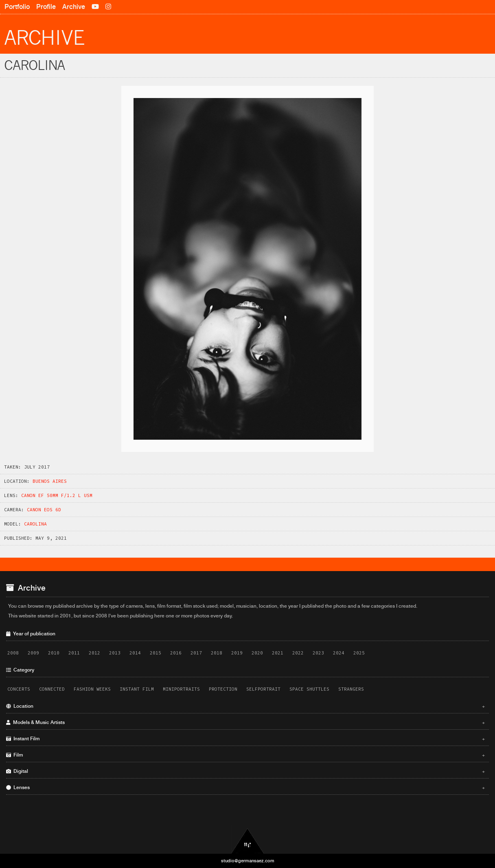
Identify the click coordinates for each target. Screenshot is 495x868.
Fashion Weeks (92, 689)
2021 (278, 653)
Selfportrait (263, 689)
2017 (196, 653)
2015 (156, 653)
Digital (245, 771)
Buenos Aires (50, 481)
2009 (33, 653)
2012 (94, 653)
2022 (298, 653)
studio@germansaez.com (248, 861)
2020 (257, 653)
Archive (74, 7)
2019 (237, 653)
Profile (46, 7)
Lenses (245, 787)
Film (245, 755)
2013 (115, 653)
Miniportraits (181, 689)
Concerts (19, 689)
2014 (135, 653)
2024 (339, 653)
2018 (217, 653)
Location (245, 706)
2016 (176, 653)
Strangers (351, 689)
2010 (54, 653)
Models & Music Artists (245, 722)
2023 (318, 653)
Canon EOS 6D (44, 510)
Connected (52, 689)
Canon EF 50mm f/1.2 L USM (57, 495)
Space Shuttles (309, 689)
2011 (74, 653)
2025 (359, 653)
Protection (223, 689)
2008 (13, 653)
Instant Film (137, 689)
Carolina (35, 524)
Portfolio (17, 7)
